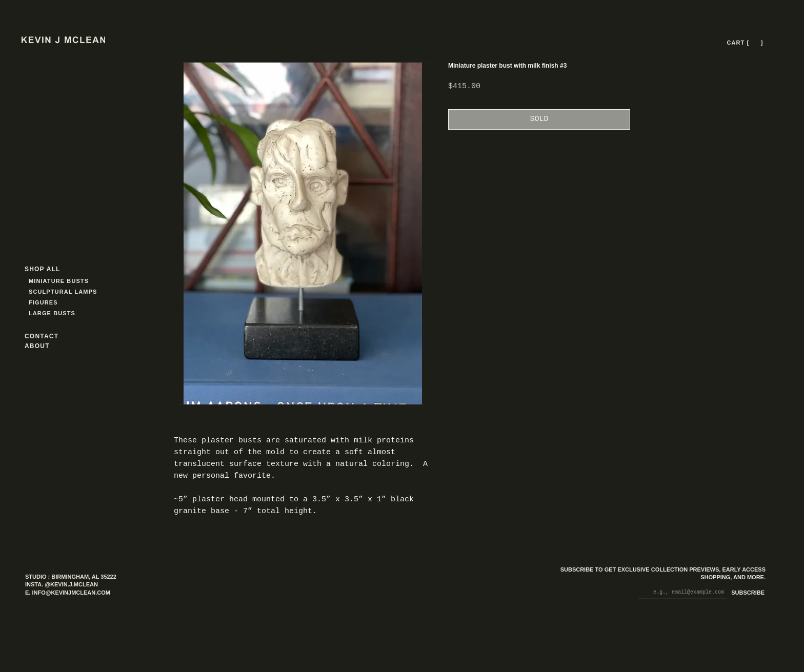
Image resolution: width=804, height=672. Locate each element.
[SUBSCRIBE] (746, 593)
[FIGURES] (59, 302)
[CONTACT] (51, 336)
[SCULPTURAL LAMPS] (64, 291)
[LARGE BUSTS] (55, 313)
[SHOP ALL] (62, 269)
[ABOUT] (51, 346)
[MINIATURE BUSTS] (98, 281)
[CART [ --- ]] (746, 43)
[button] (755, 43)
